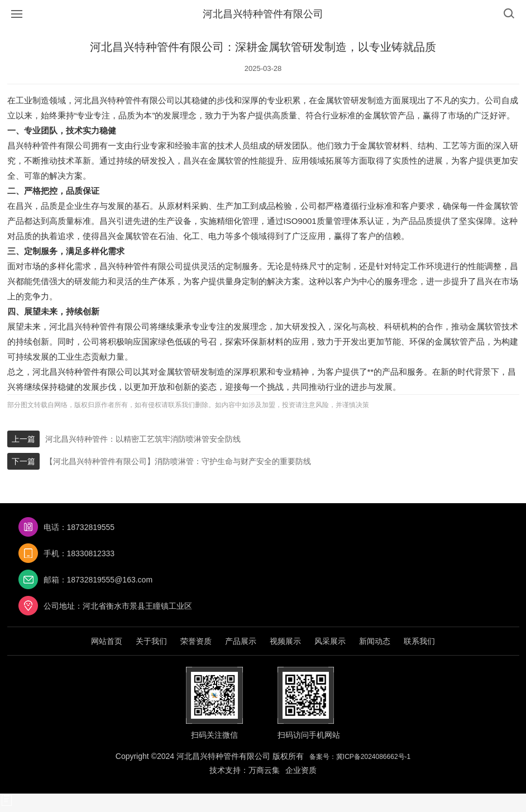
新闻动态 (375, 641)
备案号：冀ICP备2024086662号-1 (360, 757)
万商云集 (264, 770)
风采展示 (330, 641)
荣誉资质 (196, 641)
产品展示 (241, 641)
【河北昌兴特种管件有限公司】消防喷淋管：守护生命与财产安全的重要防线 (178, 461)
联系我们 (419, 641)
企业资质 (301, 770)
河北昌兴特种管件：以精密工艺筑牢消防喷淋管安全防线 (143, 439)
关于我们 (151, 641)
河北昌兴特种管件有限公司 (263, 14)
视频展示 (285, 641)
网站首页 (107, 641)
